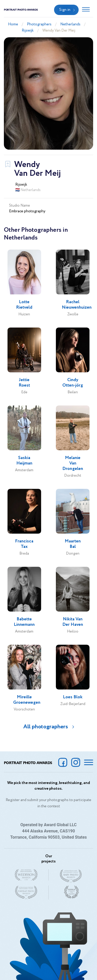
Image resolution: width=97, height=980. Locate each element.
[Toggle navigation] (86, 10)
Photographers (39, 24)
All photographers (46, 727)
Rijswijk (28, 31)
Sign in (65, 10)
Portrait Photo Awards (21, 10)
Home (13, 24)
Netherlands (70, 24)
